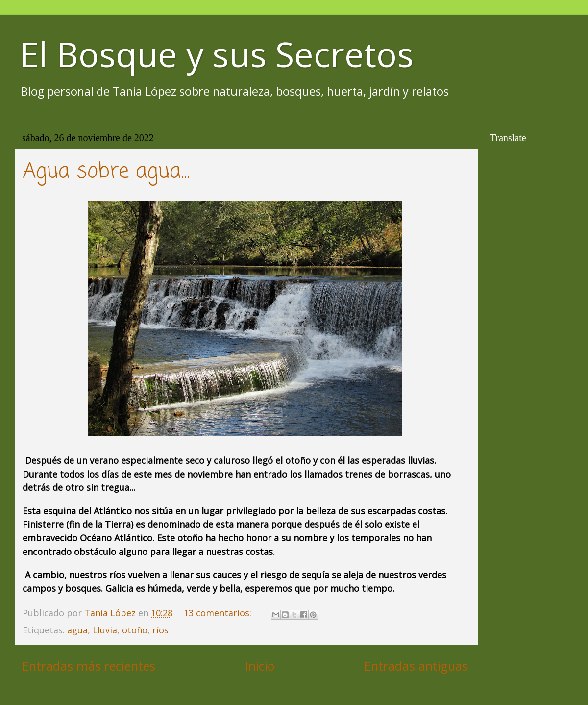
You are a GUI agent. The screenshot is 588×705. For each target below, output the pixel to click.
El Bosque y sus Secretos (217, 54)
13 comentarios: (219, 613)
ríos (160, 630)
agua (77, 630)
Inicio (260, 666)
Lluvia (105, 630)
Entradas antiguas (416, 666)
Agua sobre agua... (106, 172)
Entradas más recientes (89, 666)
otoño (135, 630)
